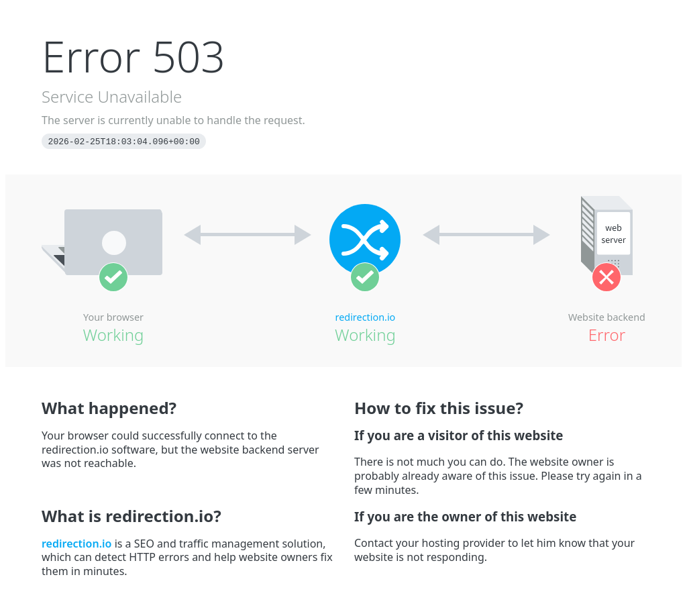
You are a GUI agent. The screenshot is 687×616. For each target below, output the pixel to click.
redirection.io (366, 317)
